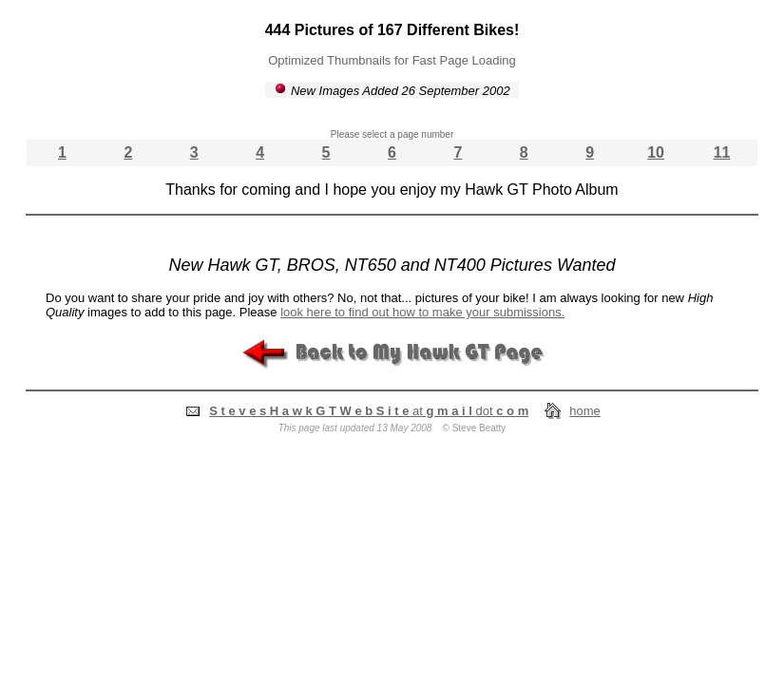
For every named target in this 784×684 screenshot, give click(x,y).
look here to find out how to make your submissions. (422, 312)
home (585, 411)
